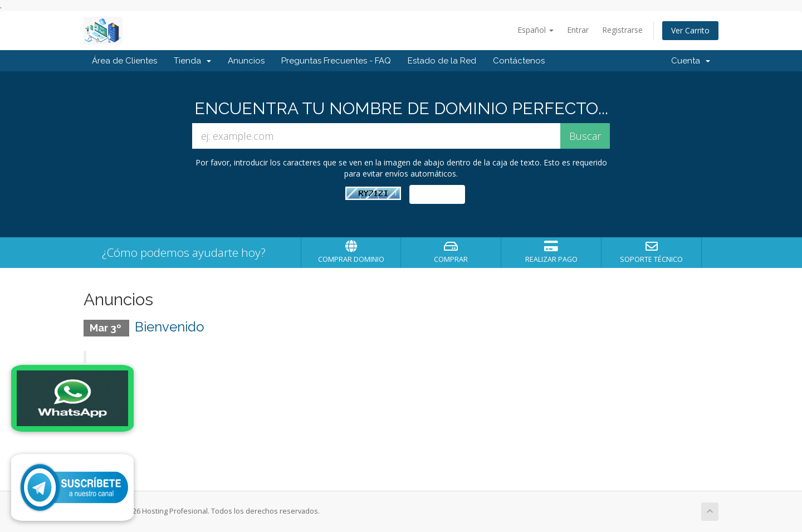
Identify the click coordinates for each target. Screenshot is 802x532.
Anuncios (246, 61)
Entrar (578, 30)
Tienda (192, 61)
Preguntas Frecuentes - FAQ (336, 61)
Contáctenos (519, 61)
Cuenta (691, 61)
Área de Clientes (124, 61)
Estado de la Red (442, 61)
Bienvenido (170, 327)
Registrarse (622, 30)
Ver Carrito (690, 30)
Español (536, 30)
